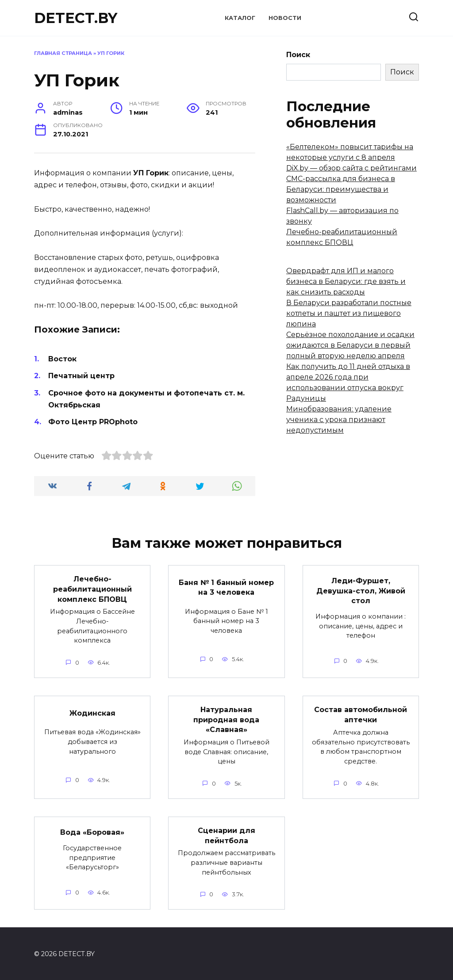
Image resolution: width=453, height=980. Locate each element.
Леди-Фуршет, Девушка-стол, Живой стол (361, 591)
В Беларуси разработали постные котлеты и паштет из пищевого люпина (349, 313)
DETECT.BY (76, 18)
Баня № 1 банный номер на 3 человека (226, 587)
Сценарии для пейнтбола (226, 835)
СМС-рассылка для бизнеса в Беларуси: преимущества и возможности (341, 189)
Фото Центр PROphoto (93, 422)
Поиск (298, 55)
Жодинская (92, 712)
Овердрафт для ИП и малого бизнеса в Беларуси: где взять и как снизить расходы (346, 281)
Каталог (240, 18)
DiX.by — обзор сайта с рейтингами (351, 168)
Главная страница (63, 53)
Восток (62, 359)
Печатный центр (81, 376)
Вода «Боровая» (92, 831)
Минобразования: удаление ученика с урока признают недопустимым (339, 420)
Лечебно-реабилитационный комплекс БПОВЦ (92, 589)
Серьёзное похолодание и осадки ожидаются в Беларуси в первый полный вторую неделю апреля (350, 345)
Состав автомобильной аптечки (361, 714)
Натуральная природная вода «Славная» (226, 719)
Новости (285, 18)
